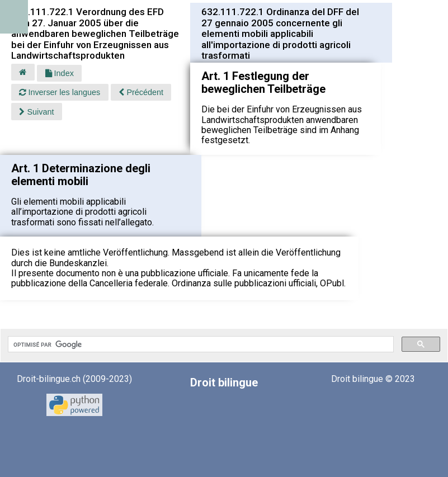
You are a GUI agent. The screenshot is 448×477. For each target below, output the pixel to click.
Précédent (141, 92)
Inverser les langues (60, 92)
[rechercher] (200, 344)
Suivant (36, 112)
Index (60, 73)
